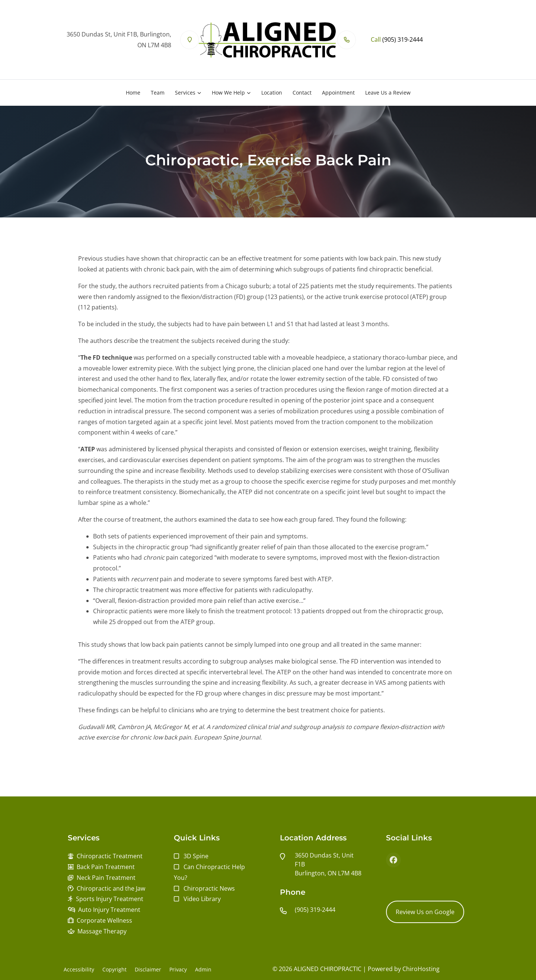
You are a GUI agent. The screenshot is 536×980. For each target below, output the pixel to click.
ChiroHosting (421, 969)
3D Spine (196, 856)
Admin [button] (203, 969)
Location (272, 93)
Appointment (338, 93)
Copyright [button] (114, 969)
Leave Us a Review (388, 93)
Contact (302, 93)
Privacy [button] (178, 969)
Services (185, 93)
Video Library (202, 899)
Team (158, 93)
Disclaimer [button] (148, 969)
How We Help (228, 93)
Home (133, 93)
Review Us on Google (425, 912)
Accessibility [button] (79, 969)
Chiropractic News (209, 888)
